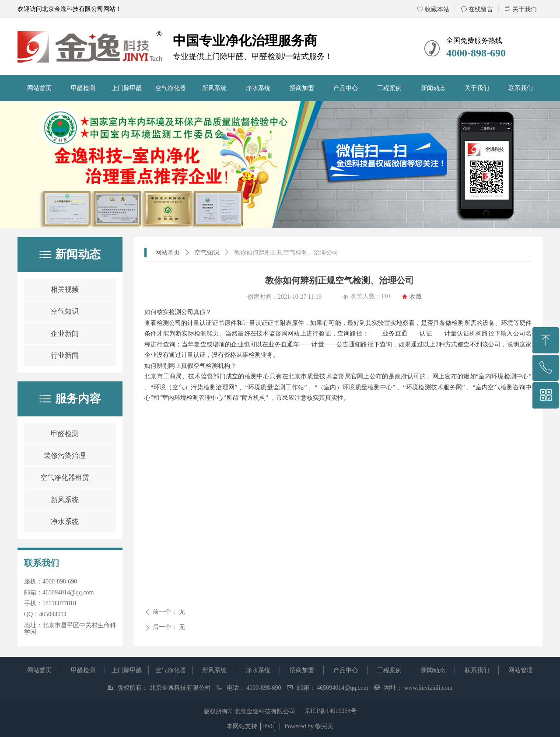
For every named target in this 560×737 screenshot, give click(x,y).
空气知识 (207, 253)
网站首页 (168, 253)
